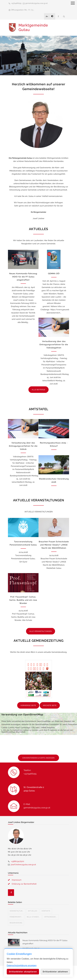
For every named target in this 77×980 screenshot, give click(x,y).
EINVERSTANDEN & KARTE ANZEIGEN (38, 758)
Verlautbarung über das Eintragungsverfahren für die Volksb (23, 446)
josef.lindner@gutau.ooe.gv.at (23, 865)
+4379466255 (16, 3)
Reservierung (16, 923)
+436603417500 (17, 861)
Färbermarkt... (16, 917)
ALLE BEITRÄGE (38, 390)
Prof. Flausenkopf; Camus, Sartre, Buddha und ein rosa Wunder (23, 600)
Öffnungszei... (51, 917)
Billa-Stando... (33, 917)
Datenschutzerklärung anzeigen (22, 965)
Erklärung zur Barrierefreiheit (24, 884)
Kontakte (46, 911)
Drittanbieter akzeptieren (23, 972)
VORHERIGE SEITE (28, 705)
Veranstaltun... (17, 911)
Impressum (17, 880)
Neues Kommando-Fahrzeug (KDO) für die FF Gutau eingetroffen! (23, 277)
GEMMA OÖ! (54, 274)
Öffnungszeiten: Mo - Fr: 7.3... (23, 10)
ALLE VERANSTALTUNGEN (41, 631)
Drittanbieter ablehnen (55, 972)
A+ (47, 16)
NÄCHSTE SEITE (50, 705)
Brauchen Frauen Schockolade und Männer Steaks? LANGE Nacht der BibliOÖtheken (54, 545)
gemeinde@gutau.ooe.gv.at (36, 3)
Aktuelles (33, 911)
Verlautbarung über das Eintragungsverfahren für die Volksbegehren (54, 345)
